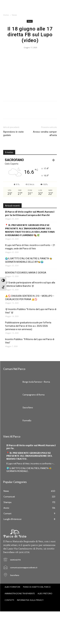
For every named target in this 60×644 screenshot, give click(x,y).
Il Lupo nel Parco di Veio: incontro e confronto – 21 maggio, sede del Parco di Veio (30, 247)
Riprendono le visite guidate (13, 134)
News (14, 15)
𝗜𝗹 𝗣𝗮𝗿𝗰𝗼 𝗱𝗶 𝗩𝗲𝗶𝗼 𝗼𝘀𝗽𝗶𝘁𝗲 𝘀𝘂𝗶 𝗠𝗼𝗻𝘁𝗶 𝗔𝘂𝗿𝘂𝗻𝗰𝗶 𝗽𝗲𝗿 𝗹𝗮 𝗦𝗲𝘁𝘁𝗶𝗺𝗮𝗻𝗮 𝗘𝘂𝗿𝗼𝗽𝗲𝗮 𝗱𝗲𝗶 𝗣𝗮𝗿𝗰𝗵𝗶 (30, 213)
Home (6, 15)
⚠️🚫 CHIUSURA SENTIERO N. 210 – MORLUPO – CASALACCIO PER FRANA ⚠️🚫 (30, 298)
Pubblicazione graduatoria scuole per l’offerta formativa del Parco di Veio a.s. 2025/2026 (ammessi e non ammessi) (28, 326)
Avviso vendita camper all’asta (45, 134)
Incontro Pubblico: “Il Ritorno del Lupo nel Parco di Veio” (30, 341)
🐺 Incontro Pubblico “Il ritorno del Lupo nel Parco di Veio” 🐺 (31, 311)
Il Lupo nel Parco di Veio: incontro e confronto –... (31, 464)
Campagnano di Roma (34, 395)
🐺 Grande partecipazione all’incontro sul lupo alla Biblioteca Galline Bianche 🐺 (30, 284)
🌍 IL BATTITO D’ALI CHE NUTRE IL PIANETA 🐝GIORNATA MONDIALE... (29, 470)
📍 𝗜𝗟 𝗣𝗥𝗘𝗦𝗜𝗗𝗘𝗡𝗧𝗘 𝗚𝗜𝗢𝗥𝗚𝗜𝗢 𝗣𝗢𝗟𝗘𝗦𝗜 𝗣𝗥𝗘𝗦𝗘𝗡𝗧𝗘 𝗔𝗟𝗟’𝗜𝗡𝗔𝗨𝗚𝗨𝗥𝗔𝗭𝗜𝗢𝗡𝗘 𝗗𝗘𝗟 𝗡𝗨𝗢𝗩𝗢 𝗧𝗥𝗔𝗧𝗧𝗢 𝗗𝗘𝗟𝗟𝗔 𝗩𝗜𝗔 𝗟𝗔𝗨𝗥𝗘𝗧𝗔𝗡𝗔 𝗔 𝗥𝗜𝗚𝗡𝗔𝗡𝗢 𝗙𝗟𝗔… (30, 230)
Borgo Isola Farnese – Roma (36, 382)
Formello (27, 421)
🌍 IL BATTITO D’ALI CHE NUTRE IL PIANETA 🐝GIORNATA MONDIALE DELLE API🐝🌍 (29, 260)
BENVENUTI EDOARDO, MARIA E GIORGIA (26, 273)
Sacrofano (28, 407)
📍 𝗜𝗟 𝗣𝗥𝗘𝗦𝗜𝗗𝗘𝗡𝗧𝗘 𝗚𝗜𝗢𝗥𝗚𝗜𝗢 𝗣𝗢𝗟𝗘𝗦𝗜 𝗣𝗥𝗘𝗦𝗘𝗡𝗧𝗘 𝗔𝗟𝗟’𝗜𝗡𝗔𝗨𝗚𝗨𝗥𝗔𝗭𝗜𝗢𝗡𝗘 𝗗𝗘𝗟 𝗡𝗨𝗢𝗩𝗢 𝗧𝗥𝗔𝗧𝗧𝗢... (29, 456)
